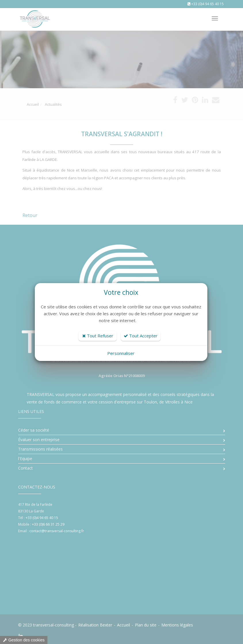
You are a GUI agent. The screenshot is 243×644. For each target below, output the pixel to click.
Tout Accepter (141, 336)
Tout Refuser (98, 336)
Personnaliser (121, 353)
